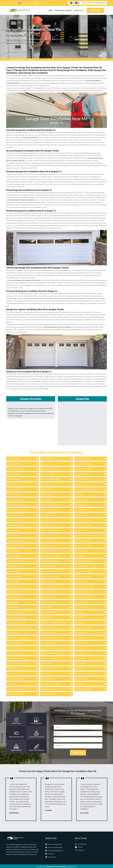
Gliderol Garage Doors (81, 514)
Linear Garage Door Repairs (83, 540)
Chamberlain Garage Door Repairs (17, 504)
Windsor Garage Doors (81, 678)
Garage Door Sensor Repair (49, 627)
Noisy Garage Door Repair (48, 525)
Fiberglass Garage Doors (14, 550)
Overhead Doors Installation (83, 576)
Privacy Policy (52, 856)
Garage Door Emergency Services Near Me (19, 627)
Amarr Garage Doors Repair (15, 463)
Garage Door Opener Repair (49, 566)
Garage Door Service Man (48, 632)
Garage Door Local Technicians (50, 509)
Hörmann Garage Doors (82, 530)
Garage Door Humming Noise (15, 688)
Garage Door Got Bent (13, 673)
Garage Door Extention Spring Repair (17, 637)
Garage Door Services (63, 10)
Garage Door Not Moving (48, 540)
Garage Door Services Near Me (50, 637)
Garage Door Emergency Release (16, 617)
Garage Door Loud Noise (48, 514)
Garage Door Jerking (47, 499)
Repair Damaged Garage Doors (84, 591)
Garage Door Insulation (47, 484)
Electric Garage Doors (13, 535)
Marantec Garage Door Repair (84, 545)
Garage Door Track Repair (48, 688)
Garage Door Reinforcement (49, 596)
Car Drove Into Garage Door (15, 494)
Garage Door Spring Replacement (50, 647)
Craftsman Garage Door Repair (16, 525)
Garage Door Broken (13, 581)
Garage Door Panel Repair (48, 581)
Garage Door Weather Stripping (84, 463)
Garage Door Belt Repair (14, 576)
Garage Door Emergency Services (16, 622)
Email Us (40, 3)
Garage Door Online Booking (49, 550)
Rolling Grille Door (80, 617)
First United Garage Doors (14, 555)
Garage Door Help (46, 463)
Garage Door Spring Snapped (49, 658)
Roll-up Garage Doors (81, 607)
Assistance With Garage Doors (16, 468)
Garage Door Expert (13, 632)
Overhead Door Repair (81, 566)
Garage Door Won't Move (82, 479)
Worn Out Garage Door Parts (83, 688)
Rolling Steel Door (80, 622)
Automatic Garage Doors (14, 473)
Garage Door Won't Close (82, 473)
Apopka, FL (12, 3)
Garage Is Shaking (80, 494)
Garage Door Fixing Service (15, 642)
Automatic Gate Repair (14, 479)
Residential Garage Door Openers (84, 596)
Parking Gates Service (81, 581)
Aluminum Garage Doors (14, 458)
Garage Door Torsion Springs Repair (51, 683)
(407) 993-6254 (95, 10)
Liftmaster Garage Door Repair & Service (87, 535)
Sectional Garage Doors (82, 642)
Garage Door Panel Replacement (50, 576)
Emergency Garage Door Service (16, 540)
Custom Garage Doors (13, 530)
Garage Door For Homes (14, 653)
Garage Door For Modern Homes (16, 658)
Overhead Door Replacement (83, 571)
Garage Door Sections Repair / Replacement (54, 622)
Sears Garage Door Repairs (83, 637)
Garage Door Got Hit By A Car (15, 678)
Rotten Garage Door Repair (83, 627)
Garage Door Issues (47, 494)
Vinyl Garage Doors (80, 668)
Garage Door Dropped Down (15, 612)
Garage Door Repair (47, 607)
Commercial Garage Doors (14, 520)
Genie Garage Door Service (83, 504)
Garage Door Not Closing (48, 535)
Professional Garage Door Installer (85, 586)
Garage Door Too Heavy (48, 678)
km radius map (82, 422)
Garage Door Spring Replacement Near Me (53, 653)
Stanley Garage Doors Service (84, 653)
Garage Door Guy (12, 683)
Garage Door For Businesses (15, 647)
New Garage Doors (80, 555)
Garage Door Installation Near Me (50, 479)
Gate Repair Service (81, 499)
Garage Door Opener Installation (50, 560)
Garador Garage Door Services (16, 560)
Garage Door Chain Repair (14, 596)
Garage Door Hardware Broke (15, 694)
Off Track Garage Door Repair (83, 560)
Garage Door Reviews (47, 617)
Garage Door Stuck (46, 663)
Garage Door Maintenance (48, 520)
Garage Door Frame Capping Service (17, 663)
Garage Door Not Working (48, 545)
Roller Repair (79, 612)
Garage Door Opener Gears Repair (50, 555)
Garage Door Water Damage (83, 458)
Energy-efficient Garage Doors (16, 545)
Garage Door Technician (48, 668)
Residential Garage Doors (82, 601)
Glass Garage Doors (81, 509)
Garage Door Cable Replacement (16, 591)
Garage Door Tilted (46, 673)
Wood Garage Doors (81, 683)
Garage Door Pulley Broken (49, 591)
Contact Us (78, 10)
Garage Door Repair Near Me (49, 612)
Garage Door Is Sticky (47, 489)
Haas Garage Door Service (82, 520)
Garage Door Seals (12, 607)
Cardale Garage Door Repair (15, 499)
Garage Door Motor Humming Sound (51, 530)
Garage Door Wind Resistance (84, 468)
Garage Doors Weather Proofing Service (86, 489)
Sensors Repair (79, 647)
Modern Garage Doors (81, 550)
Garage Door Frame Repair (15, 668)
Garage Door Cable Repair (14, 586)
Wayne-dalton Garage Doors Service (85, 673)
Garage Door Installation (48, 473)
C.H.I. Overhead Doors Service (15, 489)
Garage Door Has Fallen (48, 458)
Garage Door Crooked (13, 601)
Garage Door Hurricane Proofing (50, 468)
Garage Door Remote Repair (49, 601)
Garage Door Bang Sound (14, 566)
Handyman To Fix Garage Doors (84, 525)
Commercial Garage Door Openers (16, 514)
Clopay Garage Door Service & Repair (17, 509)
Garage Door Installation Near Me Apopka (23, 60)
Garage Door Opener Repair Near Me (51, 571)
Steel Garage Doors (81, 658)
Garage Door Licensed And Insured (51, 504)
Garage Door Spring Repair (49, 642)
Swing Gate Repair (80, 663)
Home (50, 10)
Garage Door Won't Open (82, 484)
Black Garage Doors (13, 484)
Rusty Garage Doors (81, 632)
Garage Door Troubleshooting (49, 694)
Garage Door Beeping (13, 571)
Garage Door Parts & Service (49, 586)
